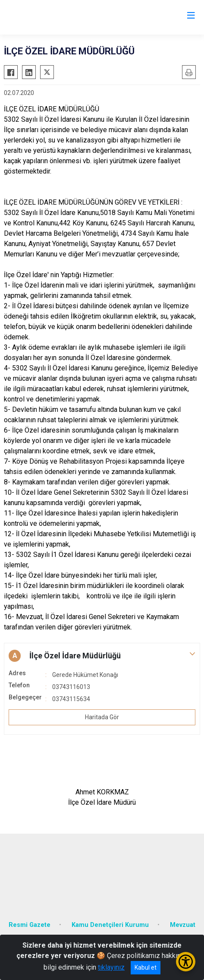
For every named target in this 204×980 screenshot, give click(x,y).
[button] (102, 656)
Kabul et (146, 967)
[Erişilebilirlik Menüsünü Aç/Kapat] (186, 962)
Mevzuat (183, 925)
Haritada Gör (102, 717)
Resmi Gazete (30, 925)
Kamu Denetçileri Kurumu (110, 925)
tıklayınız (111, 967)
